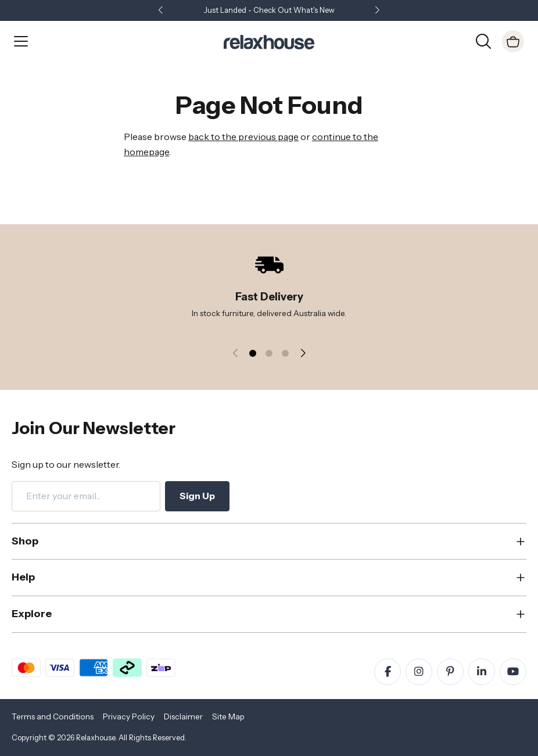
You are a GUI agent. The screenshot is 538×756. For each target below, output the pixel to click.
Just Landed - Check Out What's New (269, 10)
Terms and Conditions (53, 716)
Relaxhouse (96, 738)
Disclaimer (183, 716)
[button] (377, 11)
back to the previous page (243, 137)
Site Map (228, 716)
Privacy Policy (129, 716)
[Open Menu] (21, 41)
